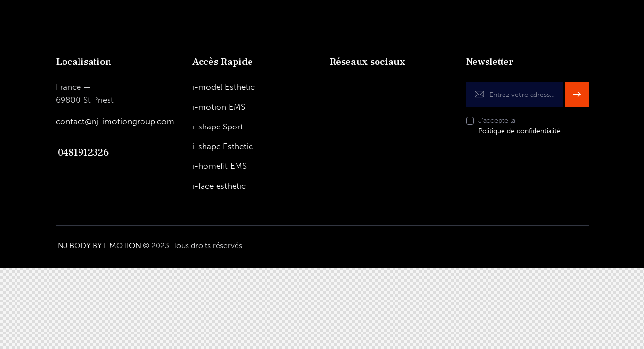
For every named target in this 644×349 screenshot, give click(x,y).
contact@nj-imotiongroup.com (115, 121)
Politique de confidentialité (519, 132)
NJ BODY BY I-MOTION (99, 246)
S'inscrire (577, 94)
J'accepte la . (520, 126)
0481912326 (82, 153)
